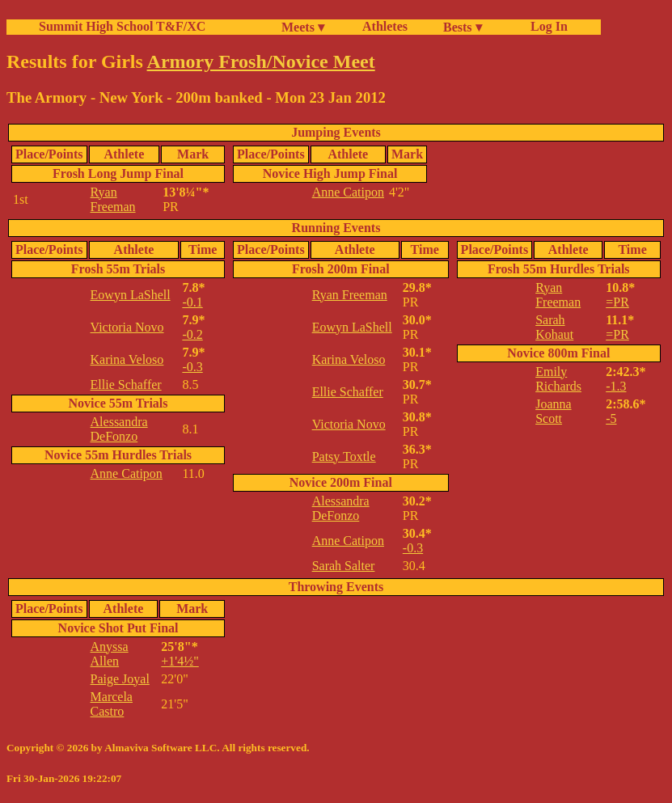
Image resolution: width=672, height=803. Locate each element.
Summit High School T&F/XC (122, 26)
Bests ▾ (463, 27)
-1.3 (616, 386)
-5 (611, 418)
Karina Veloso (127, 359)
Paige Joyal (120, 679)
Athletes (385, 26)
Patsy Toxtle (344, 456)
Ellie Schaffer (126, 385)
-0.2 (192, 334)
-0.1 (192, 302)
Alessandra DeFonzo (119, 429)
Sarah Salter (344, 566)
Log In (546, 26)
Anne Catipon (348, 192)
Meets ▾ (303, 27)
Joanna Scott (553, 411)
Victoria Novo (127, 327)
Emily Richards (558, 379)
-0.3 (192, 367)
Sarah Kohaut (554, 327)
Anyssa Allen (110, 654)
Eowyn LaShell (131, 295)
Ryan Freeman (113, 199)
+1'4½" (180, 661)
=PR (617, 302)
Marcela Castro (112, 704)
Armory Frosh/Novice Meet (261, 61)
